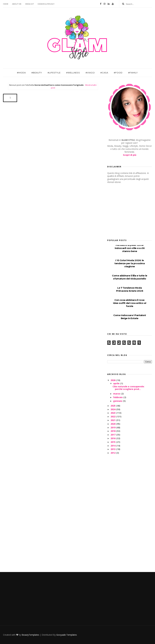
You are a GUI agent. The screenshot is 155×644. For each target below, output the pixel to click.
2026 (113, 380)
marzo (117, 394)
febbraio (118, 397)
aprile (117, 383)
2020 (113, 424)
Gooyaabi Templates (67, 635)
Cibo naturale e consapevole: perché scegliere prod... (129, 388)
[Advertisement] (130, 210)
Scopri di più (130, 155)
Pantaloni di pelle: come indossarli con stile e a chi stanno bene (130, 248)
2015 (113, 442)
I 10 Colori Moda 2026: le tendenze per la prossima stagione (130, 263)
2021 (113, 420)
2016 (113, 438)
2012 (113, 453)
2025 (113, 406)
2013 (113, 449)
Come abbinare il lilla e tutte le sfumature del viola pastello (130, 277)
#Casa (104, 73)
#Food (118, 73)
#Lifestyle (54, 73)
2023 (113, 413)
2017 (113, 435)
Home (6, 4)
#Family (133, 73)
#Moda (21, 73)
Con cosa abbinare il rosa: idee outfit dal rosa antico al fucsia (130, 303)
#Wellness (73, 73)
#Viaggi (90, 73)
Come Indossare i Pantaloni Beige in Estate (130, 317)
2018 (113, 431)
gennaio (118, 401)
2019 (113, 427)
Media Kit (30, 4)
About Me (17, 4)
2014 (113, 446)
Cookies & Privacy (46, 4)
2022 (113, 416)
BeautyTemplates (30, 635)
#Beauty (37, 73)
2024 (113, 409)
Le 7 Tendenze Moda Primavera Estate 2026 (130, 289)
